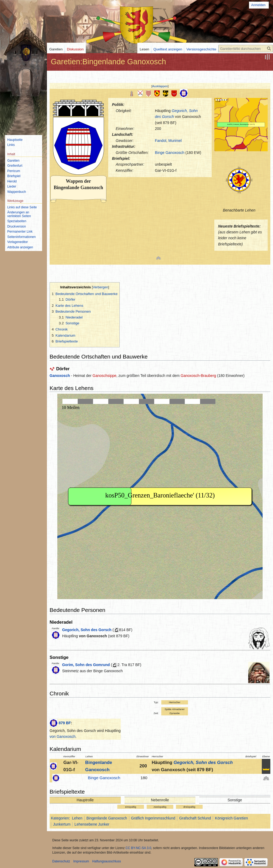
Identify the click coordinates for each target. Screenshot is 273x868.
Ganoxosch (60, 376)
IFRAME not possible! (241, 125)
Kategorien (60, 818)
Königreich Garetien (231, 818)
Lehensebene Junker (92, 824)
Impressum (81, 861)
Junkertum (62, 824)
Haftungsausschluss (107, 861)
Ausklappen (160, 86)
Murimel (175, 141)
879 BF (65, 723)
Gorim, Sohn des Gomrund (86, 665)
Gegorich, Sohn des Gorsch (87, 630)
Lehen (77, 818)
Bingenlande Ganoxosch (107, 818)
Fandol (161, 141)
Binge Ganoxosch (170, 153)
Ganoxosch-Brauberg (198, 376)
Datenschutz (61, 861)
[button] (160, 86)
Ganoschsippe (105, 376)
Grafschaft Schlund (195, 818)
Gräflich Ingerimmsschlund (153, 818)
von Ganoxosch (93, 636)
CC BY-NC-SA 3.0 (138, 848)
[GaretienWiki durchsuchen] (246, 49)
